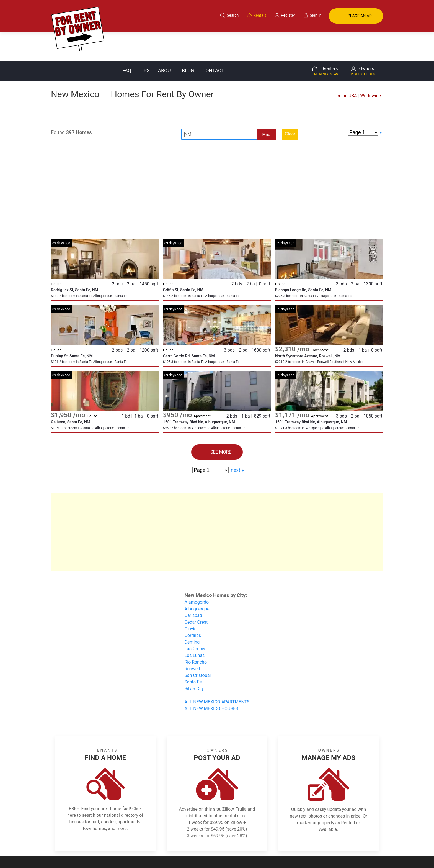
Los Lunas (195, 626)
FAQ (127, 41)
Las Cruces (196, 619)
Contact (213, 41)
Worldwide (370, 66)
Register (310, 841)
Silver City (194, 659)
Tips (145, 41)
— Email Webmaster (366, 855)
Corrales (193, 606)
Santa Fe (193, 653)
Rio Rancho (196, 633)
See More (217, 423)
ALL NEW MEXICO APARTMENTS (217, 673)
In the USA (347, 66)
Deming (192, 613)
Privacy (221, 841)
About (166, 41)
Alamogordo (197, 573)
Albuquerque (197, 579)
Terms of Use (160, 841)
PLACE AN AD (356, 16)
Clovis (191, 599)
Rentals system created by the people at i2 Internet (304, 855)
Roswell (192, 639)
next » (237, 441)
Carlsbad (193, 586)
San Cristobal (198, 646)
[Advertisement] (217, 165)
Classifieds (127, 841)
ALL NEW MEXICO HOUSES (211, 679)
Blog (188, 41)
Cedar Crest (196, 593)
